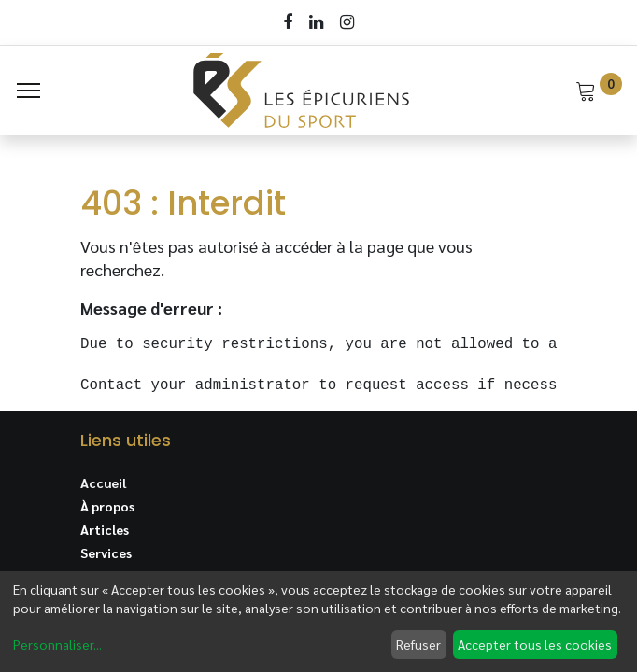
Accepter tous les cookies (535, 644)
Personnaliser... (57, 644)
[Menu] (28, 91)
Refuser (418, 644)
